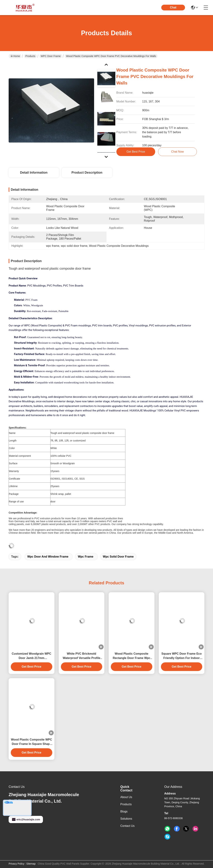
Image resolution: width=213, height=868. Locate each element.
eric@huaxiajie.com (26, 819)
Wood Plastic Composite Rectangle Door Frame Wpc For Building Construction (132, 656)
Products (30, 56)
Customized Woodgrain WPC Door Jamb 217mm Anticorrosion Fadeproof (31, 656)
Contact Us (127, 826)
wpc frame (85, 557)
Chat (173, 7)
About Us (126, 797)
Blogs (124, 811)
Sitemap (31, 864)
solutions (126, 819)
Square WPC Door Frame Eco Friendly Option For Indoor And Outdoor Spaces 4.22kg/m (182, 656)
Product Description (87, 173)
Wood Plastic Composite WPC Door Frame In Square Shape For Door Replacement (32, 742)
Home (15, 56)
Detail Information (34, 173)
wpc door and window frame (48, 557)
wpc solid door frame (118, 557)
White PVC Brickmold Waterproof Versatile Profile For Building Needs (81, 656)
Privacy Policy (16, 864)
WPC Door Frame (51, 56)
